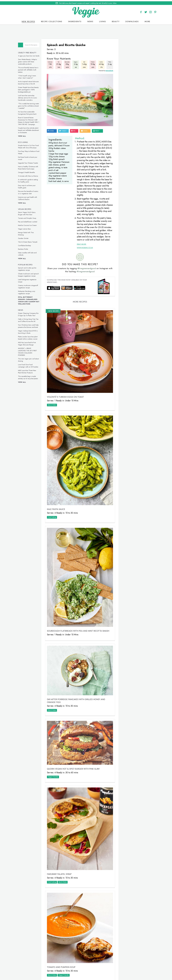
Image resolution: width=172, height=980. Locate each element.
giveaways (106, 967)
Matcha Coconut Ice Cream (29, 224)
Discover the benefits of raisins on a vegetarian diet (30, 191)
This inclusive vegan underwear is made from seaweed (134, 314)
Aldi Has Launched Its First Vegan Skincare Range (29, 342)
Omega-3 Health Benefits (28, 171)
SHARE (52, 125)
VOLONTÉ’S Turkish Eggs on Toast (67, 393)
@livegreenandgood (88, 271)
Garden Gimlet (25, 237)
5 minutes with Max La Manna (30, 175)
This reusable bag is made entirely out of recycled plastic (30, 376)
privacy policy (94, 970)
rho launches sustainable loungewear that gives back (29, 112)
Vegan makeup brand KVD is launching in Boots (30, 331)
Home (77, 967)
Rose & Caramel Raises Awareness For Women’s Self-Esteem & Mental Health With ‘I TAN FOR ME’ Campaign (30, 120)
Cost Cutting (54, 506)
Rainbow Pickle (25, 248)
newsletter (118, 967)
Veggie (124, 78)
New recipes (28, 20)
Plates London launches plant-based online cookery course (30, 337)
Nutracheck (105, 69)
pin (75, 125)
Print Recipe (80, 247)
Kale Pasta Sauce (58, 498)
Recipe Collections (52, 20)
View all (24, 135)
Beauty (116, 20)
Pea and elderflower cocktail (30, 221)
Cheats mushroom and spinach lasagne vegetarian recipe (30, 274)
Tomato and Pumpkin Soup (29, 217)
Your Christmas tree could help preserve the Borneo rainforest (30, 325)
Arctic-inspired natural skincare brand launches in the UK (30, 81)
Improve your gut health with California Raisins (29, 197)
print (98, 125)
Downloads (132, 20)
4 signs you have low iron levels (31, 55)
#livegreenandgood (87, 274)
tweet (64, 125)
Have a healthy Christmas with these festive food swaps (30, 166)
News (90, 20)
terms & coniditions (119, 970)
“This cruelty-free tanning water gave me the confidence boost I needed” (30, 105)
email (86, 125)
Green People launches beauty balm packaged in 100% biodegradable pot (30, 88)
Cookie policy (80, 970)
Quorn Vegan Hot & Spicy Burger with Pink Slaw (29, 212)
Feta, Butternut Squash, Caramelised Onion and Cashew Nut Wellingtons (31, 299)
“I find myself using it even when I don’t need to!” (29, 76)
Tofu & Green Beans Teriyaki (30, 241)
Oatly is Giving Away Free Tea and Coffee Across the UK (30, 319)
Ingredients (75, 20)
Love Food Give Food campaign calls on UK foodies (30, 365)
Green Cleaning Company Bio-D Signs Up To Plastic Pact (30, 313)
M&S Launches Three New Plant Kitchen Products (29, 370)
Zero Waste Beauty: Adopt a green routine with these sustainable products (29, 60)
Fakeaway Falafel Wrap (61, 843)
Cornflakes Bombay (26, 244)
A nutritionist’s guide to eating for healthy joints (30, 180)
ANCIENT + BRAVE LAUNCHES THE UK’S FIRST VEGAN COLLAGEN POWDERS (29, 351)
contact (95, 967)
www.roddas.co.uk (84, 250)
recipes (85, 967)
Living (103, 20)
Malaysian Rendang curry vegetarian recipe (28, 291)
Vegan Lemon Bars (26, 228)
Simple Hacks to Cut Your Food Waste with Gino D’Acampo (30, 145)
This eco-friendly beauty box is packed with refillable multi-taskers (30, 69)
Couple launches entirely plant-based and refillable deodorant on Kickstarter (30, 129)
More (147, 20)
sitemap (105, 970)
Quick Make (54, 401)
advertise (130, 967)
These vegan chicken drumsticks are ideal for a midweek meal (133, 274)
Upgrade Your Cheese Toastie (30, 162)
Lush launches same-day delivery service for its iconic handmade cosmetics (29, 97)
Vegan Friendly (55, 752)
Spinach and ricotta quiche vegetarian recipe (29, 268)
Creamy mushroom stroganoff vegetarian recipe (30, 285)
